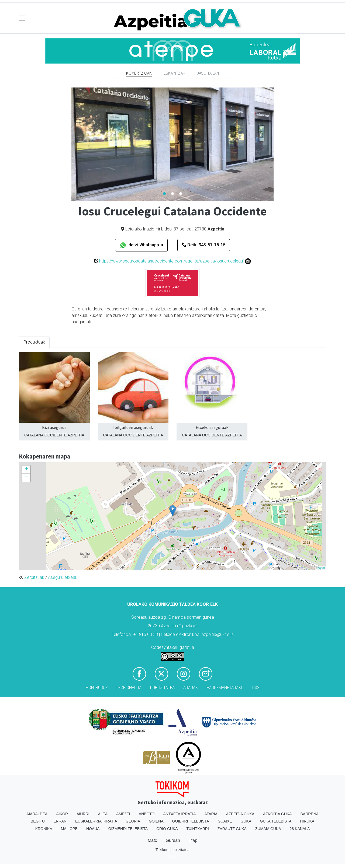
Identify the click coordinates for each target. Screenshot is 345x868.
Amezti (123, 814)
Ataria (211, 814)
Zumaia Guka (268, 829)
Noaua (93, 829)
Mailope (69, 829)
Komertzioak (139, 73)
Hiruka (307, 821)
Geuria (133, 821)
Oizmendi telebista (128, 829)
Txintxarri (198, 829)
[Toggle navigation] (22, 18)
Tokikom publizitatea (172, 850)
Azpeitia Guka (240, 814)
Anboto (147, 814)
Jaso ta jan (208, 73)
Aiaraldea (37, 814)
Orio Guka (167, 829)
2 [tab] (172, 194)
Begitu (38, 821)
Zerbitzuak (34, 577)
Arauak (191, 688)
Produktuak (34, 342)
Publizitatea (162, 688)
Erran (60, 821)
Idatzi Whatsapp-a (141, 245)
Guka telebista (276, 821)
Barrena (309, 814)
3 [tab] (181, 194)
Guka (246, 821)
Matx (152, 840)
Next (278, 144)
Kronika (44, 829)
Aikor (62, 814)
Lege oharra (129, 688)
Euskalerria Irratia (96, 821)
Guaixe (225, 821)
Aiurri (83, 814)
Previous (67, 144)
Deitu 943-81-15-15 (204, 245)
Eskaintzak (174, 73)
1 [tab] (164, 194)
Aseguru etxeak (63, 577)
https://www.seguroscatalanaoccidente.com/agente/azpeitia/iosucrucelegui (171, 261)
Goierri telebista (190, 821)
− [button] (26, 478)
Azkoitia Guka (277, 814)
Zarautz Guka (232, 829)
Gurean (173, 840)
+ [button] (26, 470)
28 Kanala (300, 829)
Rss (256, 688)
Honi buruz (97, 688)
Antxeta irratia (180, 814)
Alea (103, 814)
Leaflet (320, 568)
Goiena (156, 821)
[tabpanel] (172, 144)
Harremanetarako (225, 688)
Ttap (193, 840)
